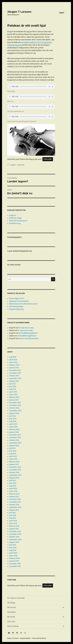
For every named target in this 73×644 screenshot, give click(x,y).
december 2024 (15, 403)
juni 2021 (13, 515)
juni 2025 (13, 386)
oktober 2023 (14, 440)
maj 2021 (13, 518)
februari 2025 (14, 397)
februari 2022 (14, 494)
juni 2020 (13, 548)
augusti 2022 (14, 478)
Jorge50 (13, 165)
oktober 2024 (14, 408)
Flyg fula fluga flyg (16, 309)
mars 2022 (13, 491)
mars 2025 (13, 394)
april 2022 (13, 488)
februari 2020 (14, 558)
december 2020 (15, 531)
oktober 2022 (14, 472)
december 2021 (15, 499)
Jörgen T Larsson (19, 12)
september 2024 (15, 411)
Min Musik (11, 617)
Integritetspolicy (25, 638)
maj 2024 (13, 421)
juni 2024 (13, 419)
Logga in (13, 215)
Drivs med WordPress (39, 638)
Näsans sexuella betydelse (29, 338)
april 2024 (13, 424)
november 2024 (15, 405)
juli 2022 (13, 480)
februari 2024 (14, 429)
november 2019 (15, 566)
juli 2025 (12, 384)
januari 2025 (14, 400)
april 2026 (13, 360)
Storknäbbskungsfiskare (28, 333)
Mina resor (11, 622)
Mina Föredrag (13, 626)
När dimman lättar (16, 306)
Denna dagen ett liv (17, 298)
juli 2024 (13, 416)
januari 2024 (14, 432)
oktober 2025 (14, 376)
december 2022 (15, 467)
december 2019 (15, 564)
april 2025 (13, 392)
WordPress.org (15, 223)
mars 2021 (13, 523)
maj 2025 (13, 389)
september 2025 (15, 378)
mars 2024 (13, 427)
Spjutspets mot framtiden (19, 301)
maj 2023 (13, 454)
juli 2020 (13, 545)
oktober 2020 (14, 537)
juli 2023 (12, 448)
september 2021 (15, 507)
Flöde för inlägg (15, 218)
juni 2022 (13, 483)
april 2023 (13, 456)
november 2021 (15, 502)
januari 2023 (14, 464)
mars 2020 (13, 556)
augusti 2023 (14, 446)
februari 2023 (14, 462)
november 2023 (15, 437)
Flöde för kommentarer (18, 221)
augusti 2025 (14, 381)
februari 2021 (14, 526)
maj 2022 (13, 486)
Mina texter (12, 607)
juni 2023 (13, 451)
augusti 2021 (14, 510)
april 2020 (13, 553)
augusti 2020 (14, 542)
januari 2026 (14, 368)
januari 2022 (14, 497)
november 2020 (15, 534)
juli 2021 (12, 513)
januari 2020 (14, 561)
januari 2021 (14, 529)
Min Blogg (11, 603)
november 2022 (15, 470)
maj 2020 (13, 550)
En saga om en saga (26, 328)
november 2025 (15, 373)
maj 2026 (13, 357)
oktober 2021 (14, 505)
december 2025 (15, 370)
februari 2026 (14, 365)
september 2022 (15, 475)
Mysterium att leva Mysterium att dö (23, 304)
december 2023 (15, 435)
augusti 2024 (14, 413)
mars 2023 (13, 459)
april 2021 (13, 521)
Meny (62, 13)
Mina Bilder (12, 612)
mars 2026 (13, 362)
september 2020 (15, 539)
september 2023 (15, 443)
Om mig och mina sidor (16, 598)
